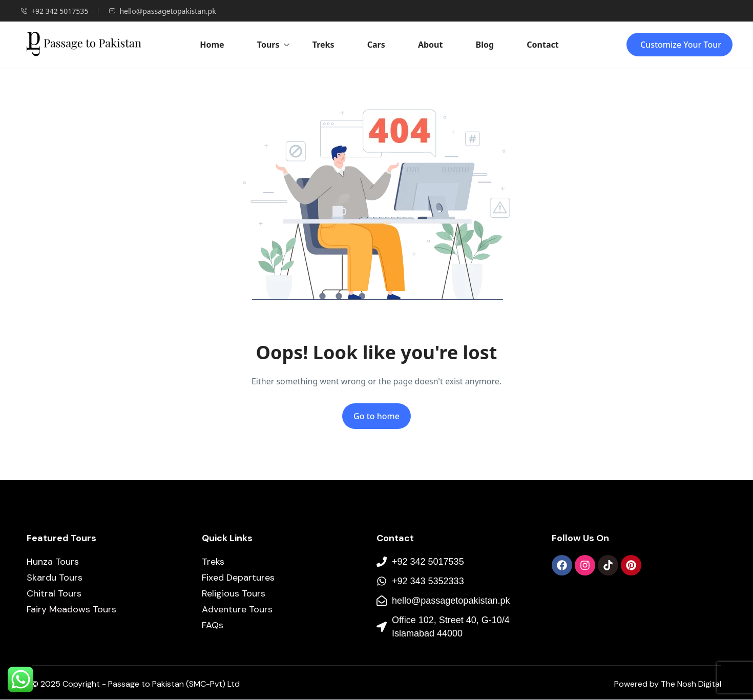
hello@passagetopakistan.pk (162, 11)
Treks (323, 45)
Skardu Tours (55, 578)
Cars (376, 45)
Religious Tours (234, 593)
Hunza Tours (53, 562)
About (431, 45)
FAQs (213, 625)
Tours (274, 45)
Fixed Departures (238, 578)
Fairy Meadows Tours (71, 609)
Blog (485, 45)
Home (212, 45)
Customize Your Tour (681, 45)
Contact (542, 45)
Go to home (376, 416)
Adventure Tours (237, 609)
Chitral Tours (54, 593)
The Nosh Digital (691, 684)
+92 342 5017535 (54, 11)
